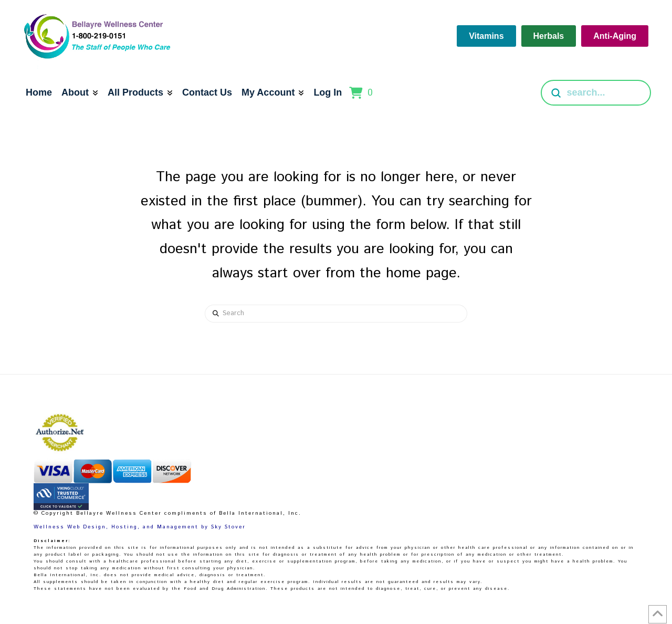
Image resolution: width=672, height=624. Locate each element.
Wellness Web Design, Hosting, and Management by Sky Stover (140, 527)
